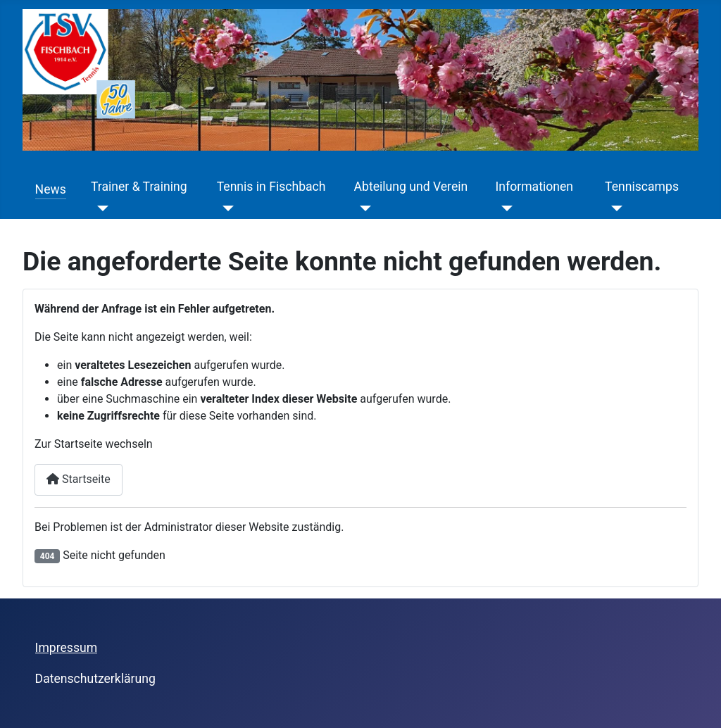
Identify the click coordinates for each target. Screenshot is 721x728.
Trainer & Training (139, 187)
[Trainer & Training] (100, 208)
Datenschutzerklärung (95, 679)
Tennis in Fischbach (271, 187)
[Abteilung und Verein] (363, 208)
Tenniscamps (642, 187)
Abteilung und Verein (411, 187)
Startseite (79, 479)
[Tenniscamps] (614, 208)
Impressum (67, 648)
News (51, 189)
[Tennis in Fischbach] (226, 208)
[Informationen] (504, 208)
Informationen (534, 187)
